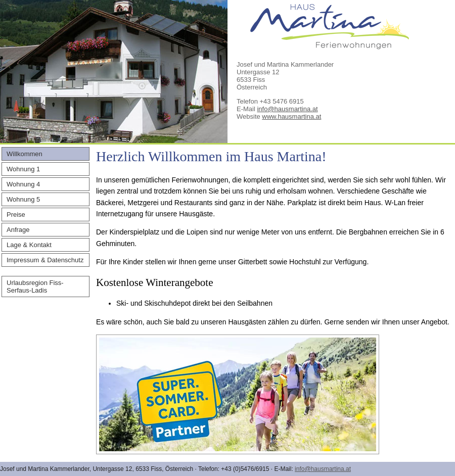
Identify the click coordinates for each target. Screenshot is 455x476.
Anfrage (18, 230)
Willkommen (25, 154)
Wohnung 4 (23, 184)
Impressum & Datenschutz (45, 260)
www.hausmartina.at (291, 116)
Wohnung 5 (23, 199)
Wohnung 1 (23, 169)
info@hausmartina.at (287, 109)
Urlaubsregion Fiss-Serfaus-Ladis (35, 287)
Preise (16, 215)
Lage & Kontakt (29, 245)
